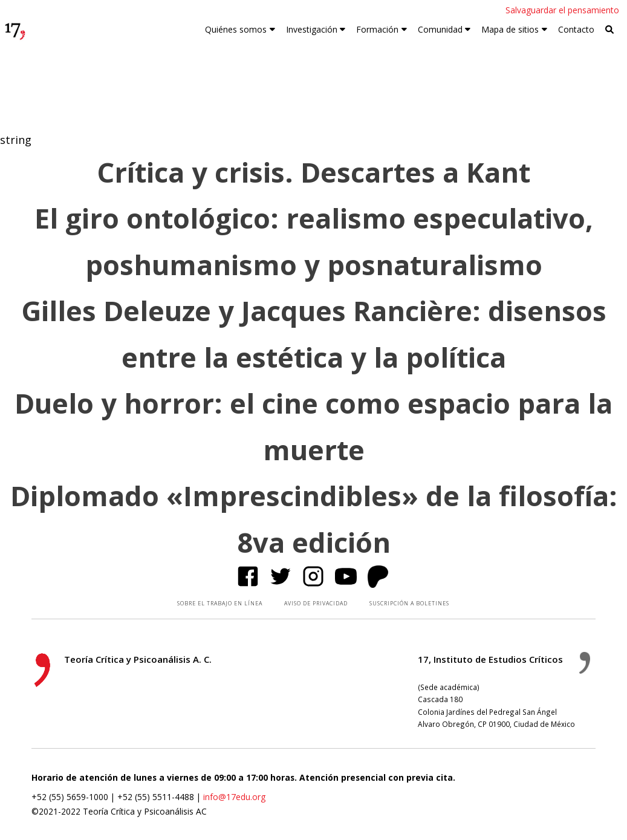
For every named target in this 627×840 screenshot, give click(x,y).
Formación (377, 29)
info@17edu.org (234, 797)
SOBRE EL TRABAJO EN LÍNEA (220, 603)
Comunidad (440, 29)
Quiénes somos (236, 29)
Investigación (312, 29)
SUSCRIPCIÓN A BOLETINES (409, 603)
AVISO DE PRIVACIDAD (316, 603)
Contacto (576, 29)
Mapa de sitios (510, 29)
